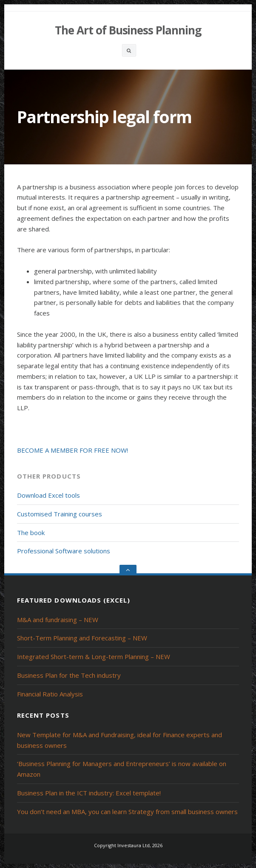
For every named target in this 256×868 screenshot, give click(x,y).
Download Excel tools (48, 495)
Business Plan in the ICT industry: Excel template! (89, 793)
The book (31, 533)
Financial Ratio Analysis (50, 694)
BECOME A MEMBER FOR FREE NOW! (73, 450)
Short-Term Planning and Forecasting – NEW (82, 638)
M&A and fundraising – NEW (58, 620)
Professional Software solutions (64, 551)
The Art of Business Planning (128, 30)
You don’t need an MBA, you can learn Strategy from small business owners (127, 812)
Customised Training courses (60, 514)
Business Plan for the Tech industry (69, 675)
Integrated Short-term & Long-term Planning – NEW (94, 657)
